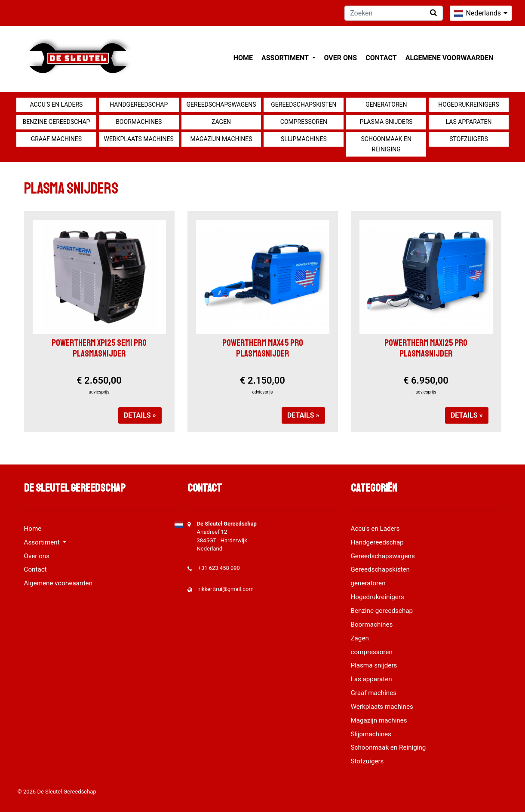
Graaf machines (56, 139)
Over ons (341, 58)
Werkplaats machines (139, 139)
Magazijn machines (221, 139)
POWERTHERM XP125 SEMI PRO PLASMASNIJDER (99, 348)
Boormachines (139, 122)
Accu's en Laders (56, 105)
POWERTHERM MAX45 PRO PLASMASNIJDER (263, 348)
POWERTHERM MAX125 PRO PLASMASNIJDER (426, 348)
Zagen (221, 122)
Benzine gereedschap (56, 122)
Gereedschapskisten (304, 105)
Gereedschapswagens (221, 105)
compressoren (304, 122)
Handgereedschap (139, 105)
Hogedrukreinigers (468, 105)
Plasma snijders (386, 122)
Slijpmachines (304, 139)
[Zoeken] (394, 13)
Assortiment (286, 58)
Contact (381, 58)
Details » (140, 415)
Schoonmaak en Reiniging (386, 144)
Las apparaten (469, 122)
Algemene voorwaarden (450, 58)
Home (243, 58)
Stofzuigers (469, 139)
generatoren (386, 105)
